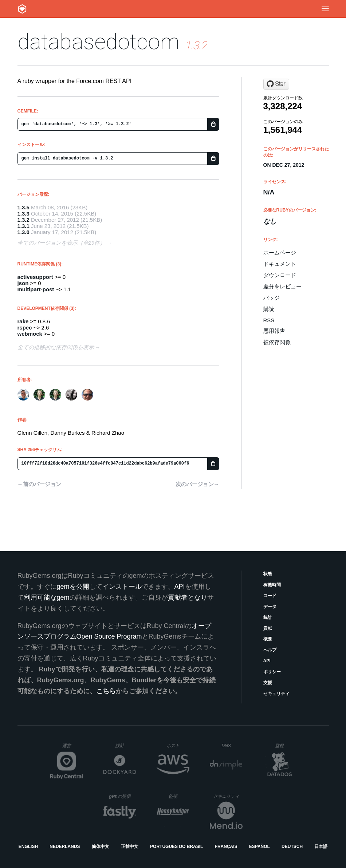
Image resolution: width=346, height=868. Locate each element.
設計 (126, 745)
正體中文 (130, 847)
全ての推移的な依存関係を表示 (56, 347)
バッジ (272, 298)
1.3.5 (23, 207)
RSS (269, 320)
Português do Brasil (176, 847)
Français (226, 847)
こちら (106, 691)
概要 (268, 639)
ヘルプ (270, 650)
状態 (268, 574)
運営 (73, 748)
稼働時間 (272, 585)
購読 (269, 309)
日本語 (321, 847)
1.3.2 (23, 220)
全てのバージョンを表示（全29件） (62, 243)
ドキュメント (280, 264)
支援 (268, 683)
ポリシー (272, 672)
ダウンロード (280, 275)
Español (259, 847)
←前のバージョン (39, 484)
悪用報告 (274, 331)
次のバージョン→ (197, 484)
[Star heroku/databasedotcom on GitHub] (276, 84)
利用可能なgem (47, 597)
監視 (285, 745)
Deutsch (292, 847)
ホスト (178, 745)
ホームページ (280, 252)
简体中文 (101, 847)
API (267, 661)
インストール (122, 587)
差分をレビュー (282, 286)
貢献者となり (188, 597)
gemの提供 (123, 796)
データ (270, 607)
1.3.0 (23, 232)
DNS (232, 746)
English (28, 847)
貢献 (268, 628)
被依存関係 (277, 342)
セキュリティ (276, 694)
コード (270, 596)
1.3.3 (23, 214)
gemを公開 (73, 587)
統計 (268, 618)
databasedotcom (99, 42)
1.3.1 (23, 226)
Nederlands (65, 847)
